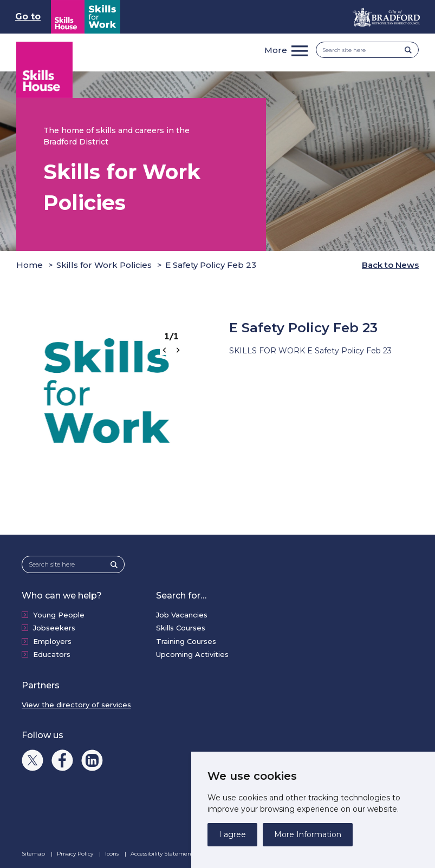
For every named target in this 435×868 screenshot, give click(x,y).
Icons (113, 854)
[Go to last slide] (165, 350)
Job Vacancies (182, 615)
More (276, 50)
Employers (52, 641)
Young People (59, 615)
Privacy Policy (76, 854)
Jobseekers (54, 628)
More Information (308, 834)
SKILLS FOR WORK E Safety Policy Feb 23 (310, 351)
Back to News (390, 265)
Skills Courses (181, 628)
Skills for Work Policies (104, 265)
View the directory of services (76, 705)
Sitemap (34, 854)
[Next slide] (178, 350)
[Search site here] (364, 50)
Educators (52, 654)
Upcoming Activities (192, 654)
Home (30, 265)
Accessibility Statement (163, 854)
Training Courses (186, 641)
